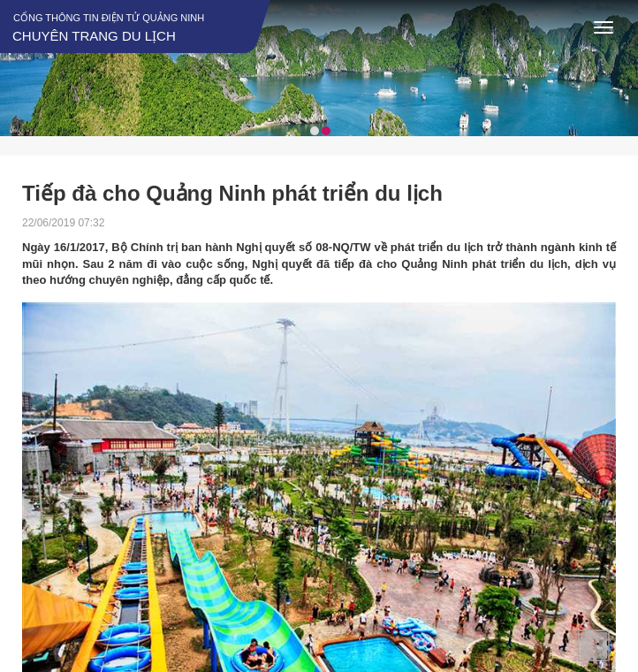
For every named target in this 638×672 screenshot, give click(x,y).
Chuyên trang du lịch (94, 36)
